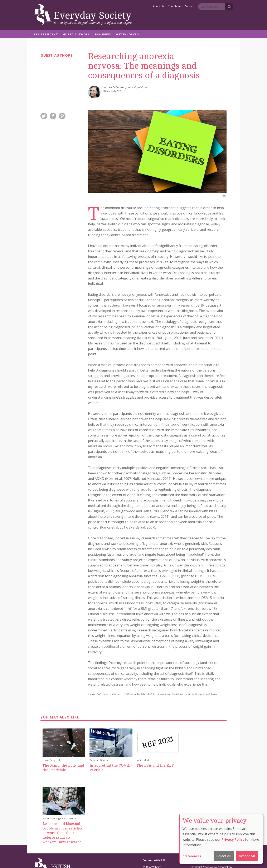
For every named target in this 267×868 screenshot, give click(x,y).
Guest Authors (76, 35)
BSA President (46, 35)
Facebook (150, 819)
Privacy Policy (233, 839)
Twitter (148, 814)
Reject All (224, 856)
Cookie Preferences (123, 859)
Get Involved (127, 35)
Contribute (174, 7)
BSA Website (152, 809)
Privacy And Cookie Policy (154, 859)
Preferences (192, 856)
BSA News (103, 35)
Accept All (247, 856)
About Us (158, 7)
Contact (189, 7)
